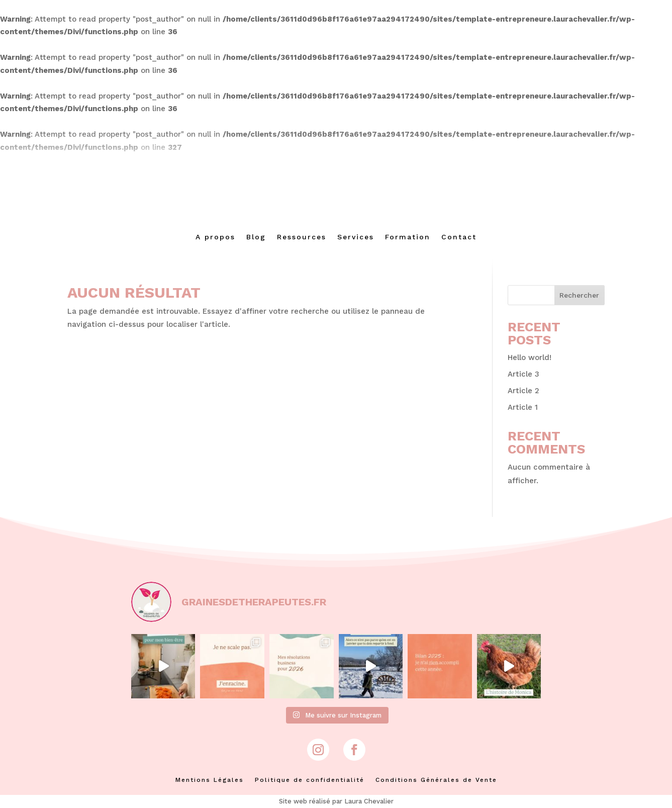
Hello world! (530, 357)
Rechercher (579, 295)
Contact (459, 237)
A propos (215, 237)
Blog (256, 237)
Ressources (302, 237)
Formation (408, 237)
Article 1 (523, 407)
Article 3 (523, 374)
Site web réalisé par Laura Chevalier (336, 801)
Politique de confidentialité (310, 780)
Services (356, 237)
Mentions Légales (210, 780)
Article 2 (523, 391)
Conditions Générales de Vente (436, 780)
